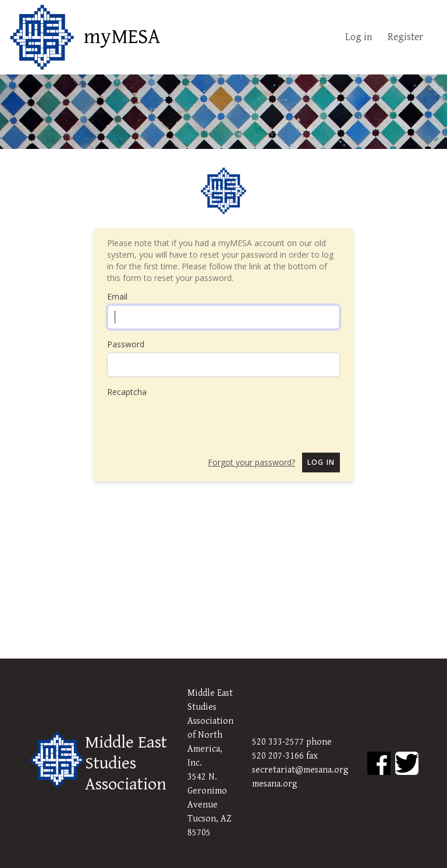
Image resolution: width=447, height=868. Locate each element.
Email (117, 296)
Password (126, 344)
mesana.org (275, 784)
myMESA (122, 37)
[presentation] (196, 421)
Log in (359, 37)
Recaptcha (127, 392)
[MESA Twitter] (407, 763)
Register (405, 37)
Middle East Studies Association (126, 763)
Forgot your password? (251, 462)
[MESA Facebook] (379, 763)
